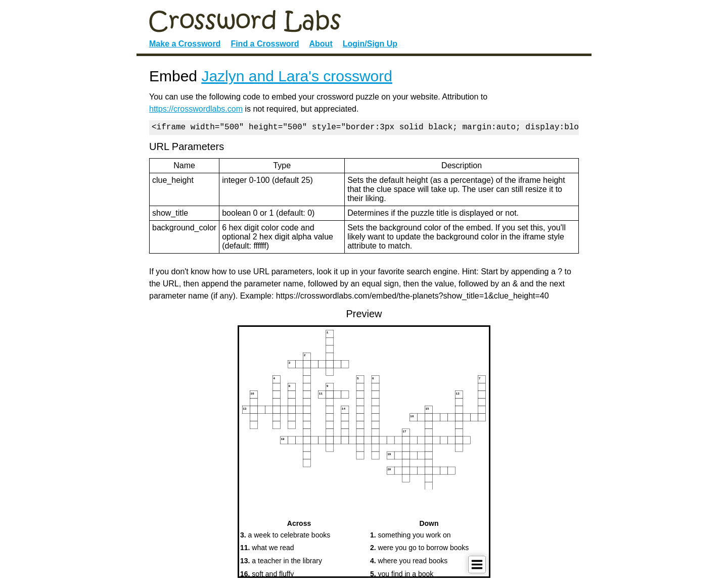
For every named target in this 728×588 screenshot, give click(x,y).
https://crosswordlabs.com (196, 109)
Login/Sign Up (370, 44)
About (321, 44)
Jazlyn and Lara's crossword (297, 76)
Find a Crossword (265, 44)
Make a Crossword (185, 44)
